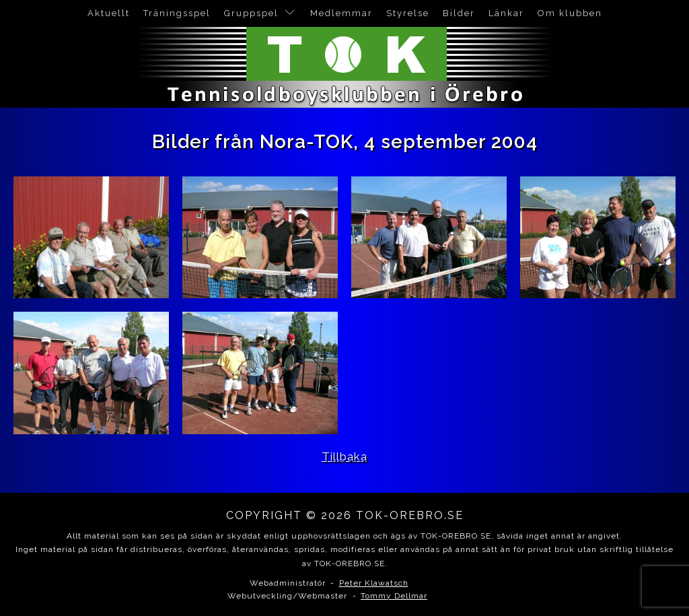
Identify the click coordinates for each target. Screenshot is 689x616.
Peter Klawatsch (374, 583)
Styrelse (408, 13)
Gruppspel (251, 13)
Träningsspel (177, 13)
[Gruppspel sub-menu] (293, 13)
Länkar (506, 13)
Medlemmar (341, 13)
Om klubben (570, 13)
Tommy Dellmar (394, 596)
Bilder (459, 13)
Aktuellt (109, 13)
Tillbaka (344, 456)
